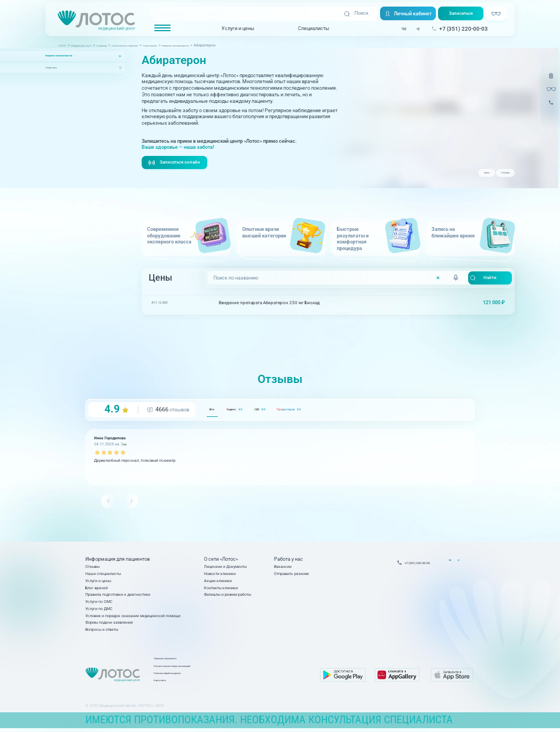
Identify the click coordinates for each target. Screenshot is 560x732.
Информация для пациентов (118, 561)
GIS (299, 411)
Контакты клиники (221, 589)
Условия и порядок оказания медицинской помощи (133, 617)
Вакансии (283, 568)
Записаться (462, 14)
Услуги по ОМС (99, 603)
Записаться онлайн (177, 163)
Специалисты (313, 29)
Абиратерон (58, 68)
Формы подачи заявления (109, 624)
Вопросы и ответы (102, 631)
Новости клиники (220, 575)
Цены (462, 176)
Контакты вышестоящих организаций (243, 670)
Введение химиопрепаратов (75, 56)
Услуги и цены (237, 29)
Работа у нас (288, 561)
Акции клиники (218, 582)
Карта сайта (220, 684)
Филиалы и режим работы (227, 596)
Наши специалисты (103, 575)
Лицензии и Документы (225, 568)
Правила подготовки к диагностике (118, 596)
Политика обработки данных (234, 677)
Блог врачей (97, 589)
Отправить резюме (291, 575)
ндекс (254, 411)
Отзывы (497, 176)
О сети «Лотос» (221, 561)
